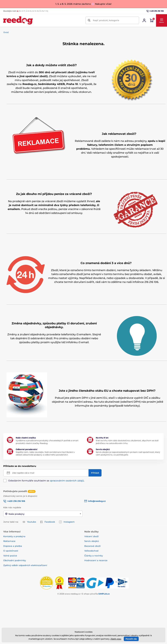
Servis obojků (92, 541)
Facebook (47, 522)
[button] (161, 20)
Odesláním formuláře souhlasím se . (46, 481)
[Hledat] (89, 20)
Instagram (67, 522)
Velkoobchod (91, 551)
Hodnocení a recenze (96, 560)
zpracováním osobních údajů (67, 481)
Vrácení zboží (92, 536)
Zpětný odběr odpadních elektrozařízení (25, 565)
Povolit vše (131, 639)
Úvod (6, 32)
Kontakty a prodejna (14, 536)
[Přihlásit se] (144, 20)
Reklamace (9, 541)
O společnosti (11, 551)
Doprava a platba (13, 546)
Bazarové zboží (93, 546)
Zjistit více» (116, 639)
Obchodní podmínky (15, 560)
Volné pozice (10, 555)
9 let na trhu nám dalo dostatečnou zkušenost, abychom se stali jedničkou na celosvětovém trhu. (127, 442)
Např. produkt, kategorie (106, 20)
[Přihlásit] (95, 473)
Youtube (29, 522)
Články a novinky (94, 555)
